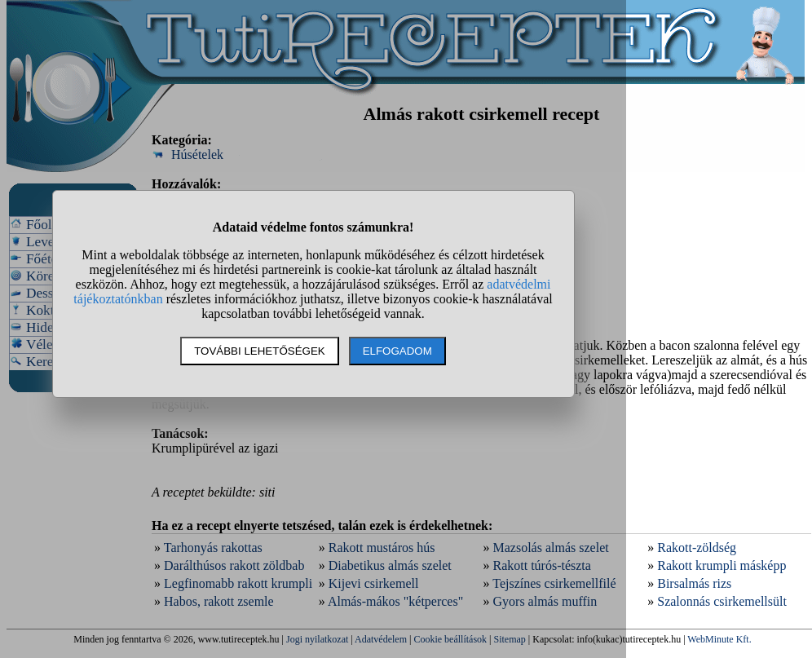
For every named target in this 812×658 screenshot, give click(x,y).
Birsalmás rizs (694, 583)
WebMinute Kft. (719, 639)
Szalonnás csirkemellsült (722, 601)
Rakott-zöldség (697, 548)
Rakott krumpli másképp (722, 565)
